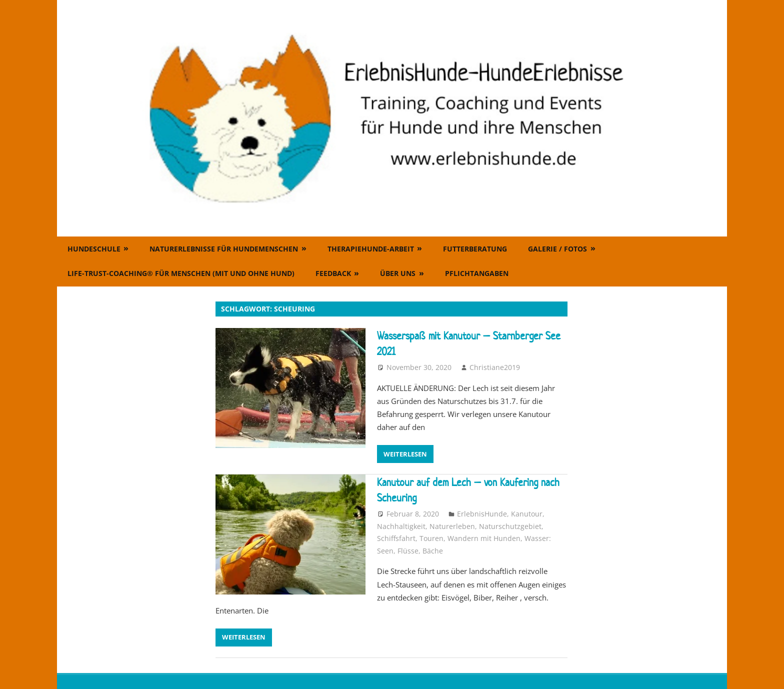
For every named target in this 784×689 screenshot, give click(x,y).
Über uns (398, 273)
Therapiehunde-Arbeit (371, 249)
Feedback (333, 273)
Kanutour (527, 514)
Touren (431, 538)
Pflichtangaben (477, 273)
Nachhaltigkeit (401, 526)
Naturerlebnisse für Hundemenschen (224, 249)
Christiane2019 (495, 367)
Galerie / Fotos (557, 249)
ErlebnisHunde (482, 514)
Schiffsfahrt (396, 538)
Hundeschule (94, 249)
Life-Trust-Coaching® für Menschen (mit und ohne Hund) (181, 273)
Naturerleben (452, 526)
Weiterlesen (405, 454)
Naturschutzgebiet (510, 526)
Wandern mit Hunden (484, 538)
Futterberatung (475, 249)
